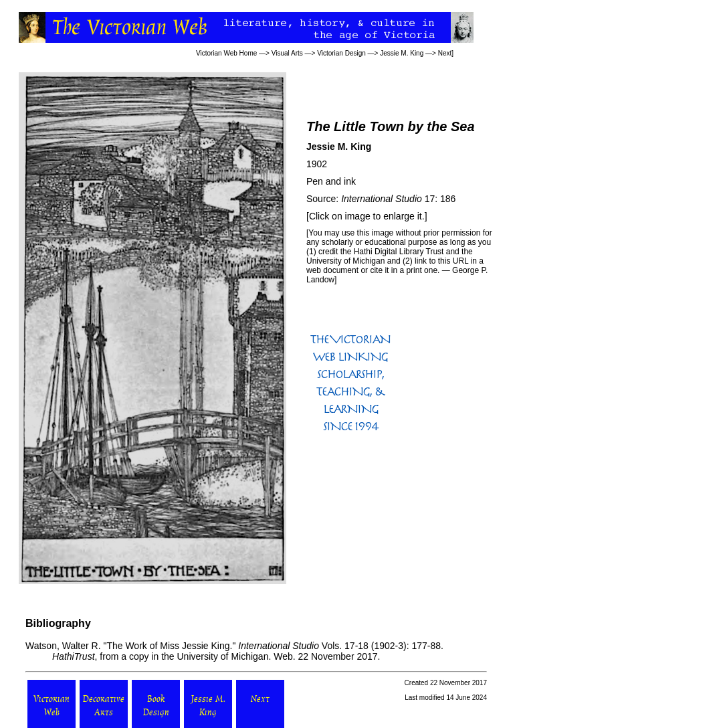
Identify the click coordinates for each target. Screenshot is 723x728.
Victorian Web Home (226, 53)
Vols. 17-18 (303, 646)
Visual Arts (287, 53)
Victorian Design (341, 53)
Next (445, 53)
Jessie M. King (402, 53)
